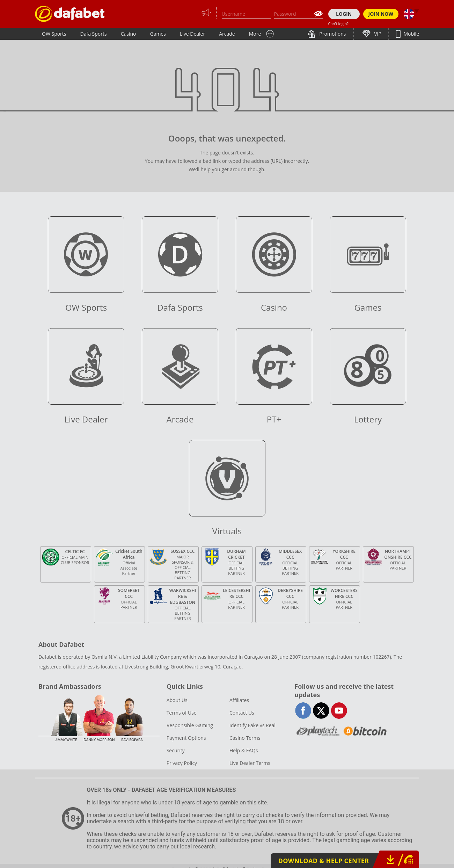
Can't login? (339, 24)
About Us (177, 700)
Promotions (332, 34)
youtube (339, 711)
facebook (303, 711)
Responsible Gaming (190, 725)
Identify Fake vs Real (252, 725)
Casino (129, 34)
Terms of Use (182, 713)
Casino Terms (245, 738)
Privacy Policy (182, 763)
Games (158, 34)
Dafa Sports (94, 34)
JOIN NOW (381, 14)
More (255, 34)
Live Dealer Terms (250, 763)
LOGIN (344, 14)
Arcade (227, 34)
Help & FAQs (244, 750)
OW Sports (54, 34)
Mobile (411, 34)
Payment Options (186, 738)
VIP (377, 34)
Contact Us (242, 713)
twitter (321, 711)
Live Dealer (192, 34)
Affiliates (239, 700)
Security (176, 750)
